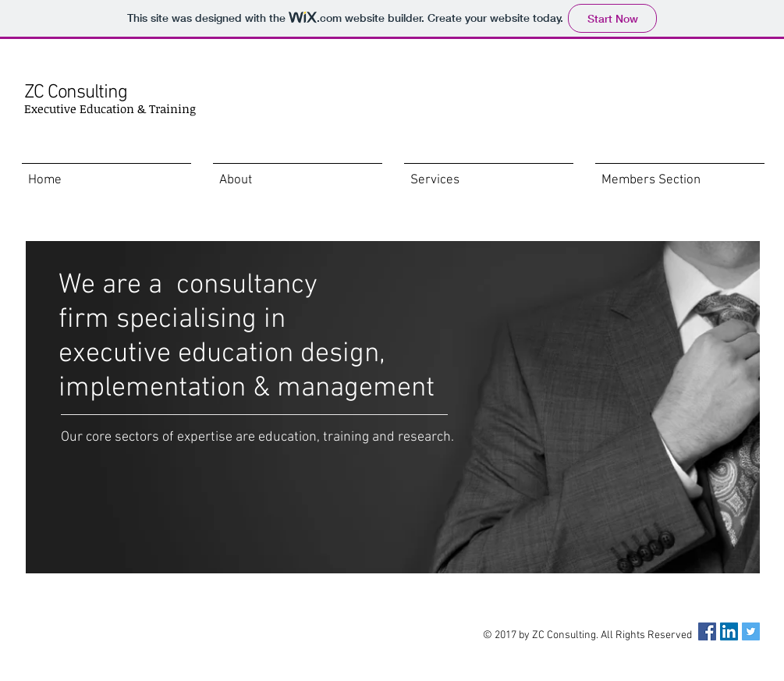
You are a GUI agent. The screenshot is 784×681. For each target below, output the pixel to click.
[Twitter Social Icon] (751, 631)
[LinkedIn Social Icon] (729, 631)
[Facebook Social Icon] (707, 631)
